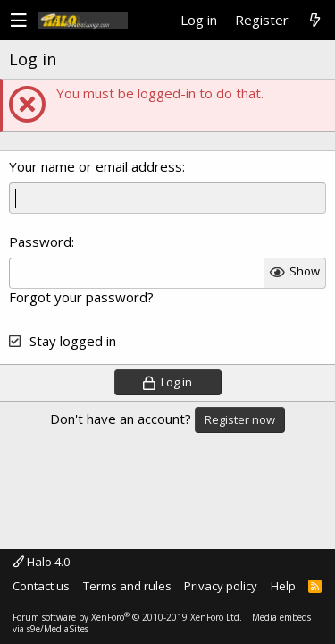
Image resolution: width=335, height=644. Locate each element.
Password (40, 241)
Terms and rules (127, 586)
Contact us (41, 586)
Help (283, 586)
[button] (19, 21)
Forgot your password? (81, 297)
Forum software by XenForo (127, 617)
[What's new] (314, 21)
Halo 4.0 (41, 562)
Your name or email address (96, 166)
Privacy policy (221, 586)
